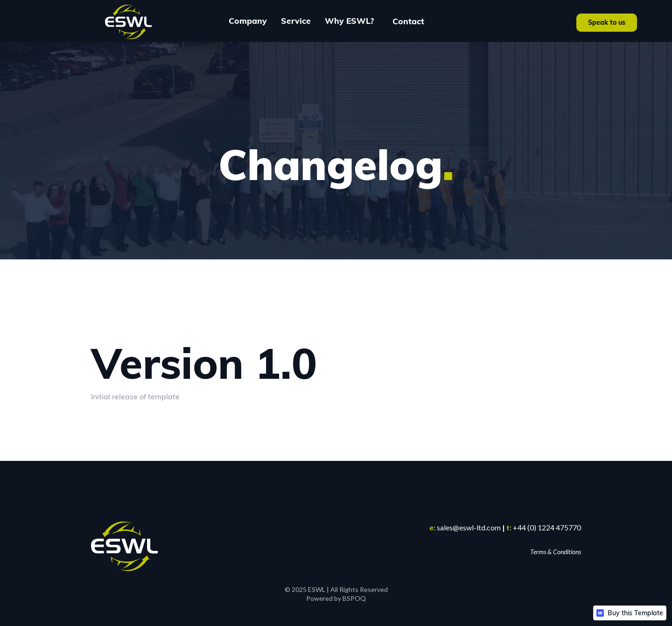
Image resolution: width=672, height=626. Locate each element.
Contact (408, 21)
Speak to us (607, 22)
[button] (248, 21)
